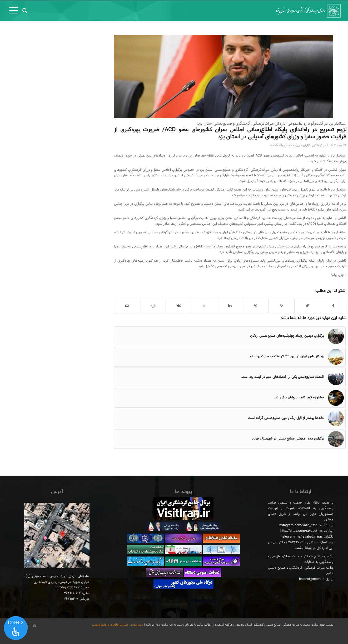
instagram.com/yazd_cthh (298, 525)
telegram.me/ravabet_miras (302, 537)
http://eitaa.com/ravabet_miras (304, 531)
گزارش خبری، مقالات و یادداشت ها (290, 145)
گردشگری (317, 145)
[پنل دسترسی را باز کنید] (16, 628)
